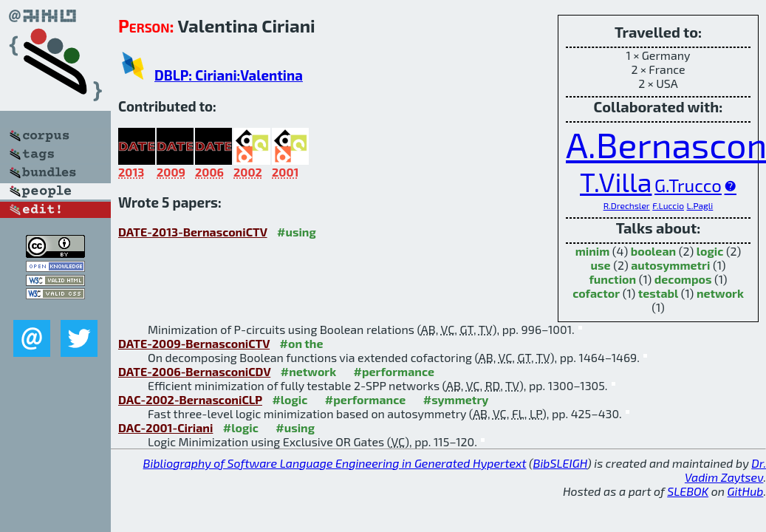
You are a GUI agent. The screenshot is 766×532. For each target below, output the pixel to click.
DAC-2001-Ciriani (165, 427)
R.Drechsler (627, 205)
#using (297, 232)
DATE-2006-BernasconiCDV (194, 371)
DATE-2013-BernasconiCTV (193, 232)
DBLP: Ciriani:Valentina (229, 75)
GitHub (746, 491)
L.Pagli (700, 205)
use (601, 265)
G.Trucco (688, 185)
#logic (290, 399)
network (720, 293)
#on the (302, 343)
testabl (659, 293)
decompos (683, 279)
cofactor (596, 293)
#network (308, 371)
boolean (653, 251)
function (612, 279)
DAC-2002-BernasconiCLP (190, 399)
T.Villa (616, 181)
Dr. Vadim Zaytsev (725, 470)
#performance (394, 371)
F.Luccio (668, 205)
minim (593, 251)
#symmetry (456, 399)
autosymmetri (670, 265)
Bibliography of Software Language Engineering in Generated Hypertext (335, 463)
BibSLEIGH (560, 463)
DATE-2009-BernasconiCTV (194, 343)
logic (710, 251)
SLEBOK (688, 491)
